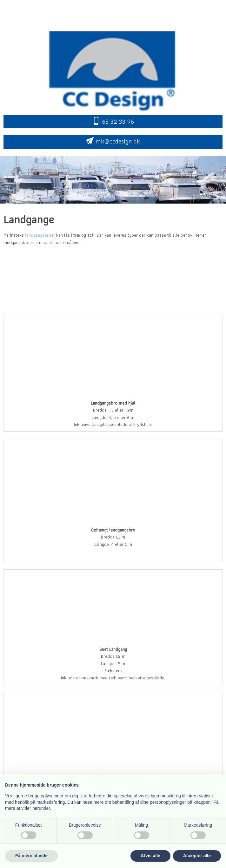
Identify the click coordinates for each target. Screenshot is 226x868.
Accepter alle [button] (197, 856)
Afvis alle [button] (150, 856)
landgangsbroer (40, 235)
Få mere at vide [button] (31, 856)
